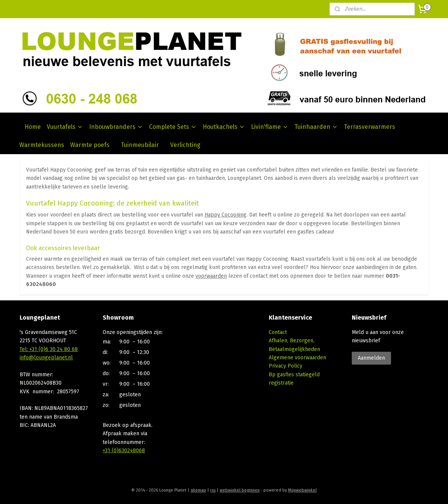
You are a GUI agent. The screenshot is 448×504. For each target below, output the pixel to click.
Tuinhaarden (316, 127)
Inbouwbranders (116, 127)
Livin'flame (270, 127)
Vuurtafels (65, 127)
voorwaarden (211, 276)
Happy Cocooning (225, 215)
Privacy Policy (286, 366)
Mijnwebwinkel (302, 490)
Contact (278, 332)
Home (33, 127)
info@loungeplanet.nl (46, 358)
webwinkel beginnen (240, 490)
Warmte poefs (90, 145)
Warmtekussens (42, 145)
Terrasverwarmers (369, 127)
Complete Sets (173, 127)
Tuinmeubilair (140, 145)
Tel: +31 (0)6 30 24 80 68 (49, 349)
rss (213, 490)
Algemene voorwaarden (297, 358)
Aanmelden (371, 358)
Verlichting (185, 145)
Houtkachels (224, 127)
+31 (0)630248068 (124, 451)
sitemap (198, 490)
